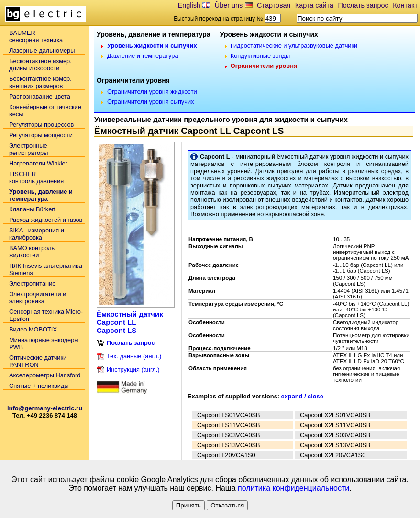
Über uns (229, 5)
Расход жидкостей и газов (46, 220)
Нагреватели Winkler (38, 163)
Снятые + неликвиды (39, 386)
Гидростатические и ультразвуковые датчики (294, 46)
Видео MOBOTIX (33, 329)
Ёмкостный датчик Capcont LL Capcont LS (130, 322)
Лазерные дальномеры (42, 50)
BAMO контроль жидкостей (32, 252)
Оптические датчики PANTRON (38, 361)
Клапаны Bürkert (32, 209)
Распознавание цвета (40, 96)
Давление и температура (143, 56)
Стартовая (274, 5)
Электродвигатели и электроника (38, 298)
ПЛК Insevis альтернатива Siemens (46, 269)
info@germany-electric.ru (45, 408)
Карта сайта (314, 5)
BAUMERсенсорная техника (36, 36)
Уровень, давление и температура (41, 195)
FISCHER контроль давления (36, 177)
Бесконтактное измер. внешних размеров (40, 82)
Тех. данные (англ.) (134, 356)
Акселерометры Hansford (45, 375)
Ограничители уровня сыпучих (150, 102)
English (189, 5)
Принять (188, 505)
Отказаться (227, 505)
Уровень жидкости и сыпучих (152, 46)
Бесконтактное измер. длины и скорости (40, 65)
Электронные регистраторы (28, 149)
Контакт (405, 5)
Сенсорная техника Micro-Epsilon (46, 315)
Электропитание (32, 283)
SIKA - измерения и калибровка (37, 234)
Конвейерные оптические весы (45, 110)
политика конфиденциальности (293, 488)
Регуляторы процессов (41, 125)
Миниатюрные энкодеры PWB (44, 343)
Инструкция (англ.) (133, 369)
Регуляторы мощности (41, 135)
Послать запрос (363, 5)
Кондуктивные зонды (260, 56)
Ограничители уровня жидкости (152, 92)
